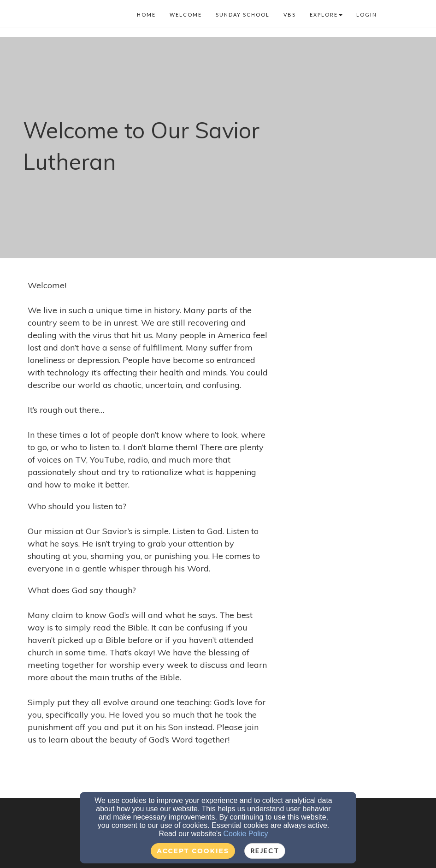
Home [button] (146, 15)
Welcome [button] (186, 15)
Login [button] (367, 15)
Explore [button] (326, 15)
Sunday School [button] (243, 15)
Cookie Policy (246, 834)
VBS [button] (290, 15)
